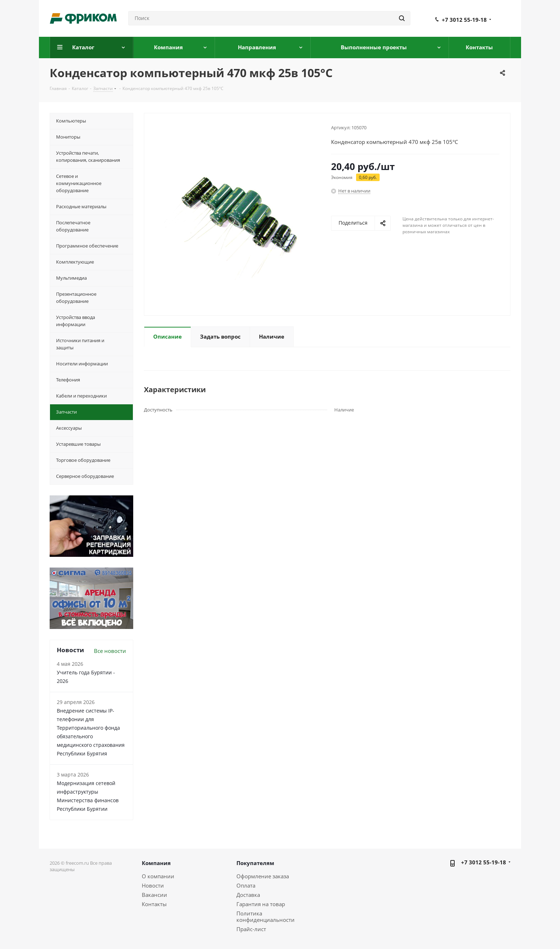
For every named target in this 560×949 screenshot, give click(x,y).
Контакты (154, 904)
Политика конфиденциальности (266, 916)
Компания (156, 863)
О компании (158, 876)
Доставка (248, 895)
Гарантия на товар (261, 904)
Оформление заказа (263, 876)
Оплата (246, 885)
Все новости (110, 651)
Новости (153, 885)
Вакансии (154, 895)
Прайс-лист (251, 929)
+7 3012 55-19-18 (464, 20)
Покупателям (255, 863)
